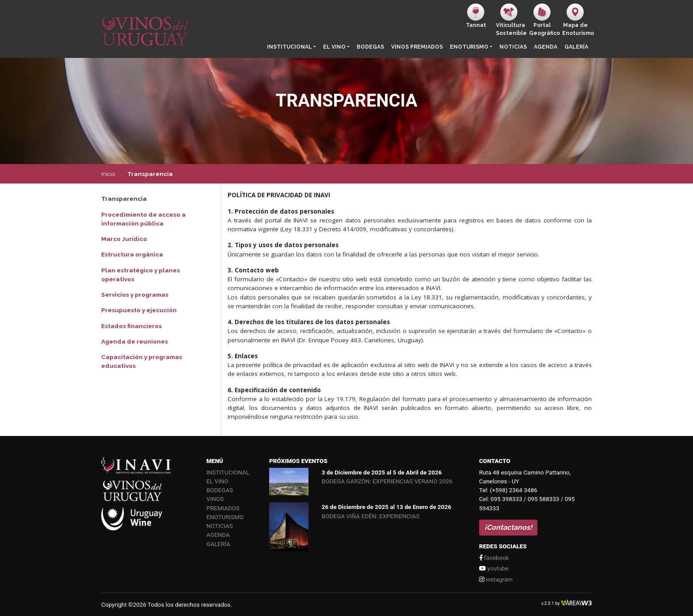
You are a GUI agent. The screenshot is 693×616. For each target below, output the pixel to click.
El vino (334, 47)
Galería (576, 47)
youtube (494, 568)
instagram (496, 579)
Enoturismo (469, 47)
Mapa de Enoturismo (577, 20)
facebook (494, 558)
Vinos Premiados (417, 47)
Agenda (546, 47)
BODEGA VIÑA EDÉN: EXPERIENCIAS (371, 516)
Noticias (513, 47)
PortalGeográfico (544, 20)
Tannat (476, 16)
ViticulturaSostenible (511, 20)
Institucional (289, 47)
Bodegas (370, 47)
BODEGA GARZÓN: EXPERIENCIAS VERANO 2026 (387, 481)
